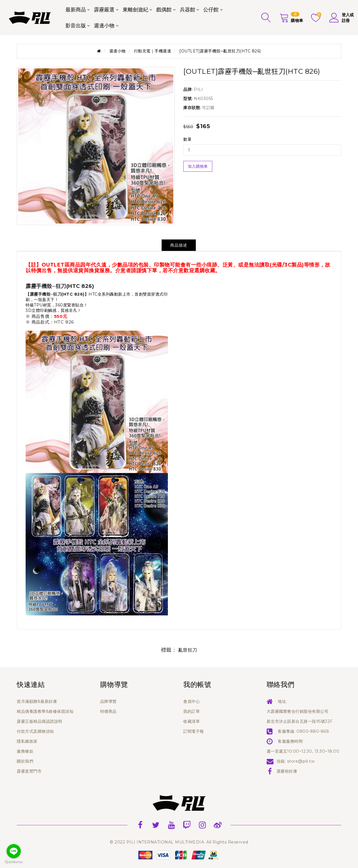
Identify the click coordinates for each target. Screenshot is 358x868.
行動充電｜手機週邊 (153, 51)
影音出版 (76, 26)
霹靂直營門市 (29, 771)
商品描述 (179, 245)
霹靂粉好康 (287, 771)
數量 (187, 139)
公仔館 (211, 10)
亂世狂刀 (188, 650)
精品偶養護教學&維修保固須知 (45, 711)
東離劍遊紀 (135, 10)
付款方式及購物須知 (35, 731)
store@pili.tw (301, 761)
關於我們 (25, 761)
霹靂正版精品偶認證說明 (40, 721)
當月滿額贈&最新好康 (37, 701)
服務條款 (25, 751)
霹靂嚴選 (104, 10)
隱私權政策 (27, 741)
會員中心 (192, 701)
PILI (198, 89)
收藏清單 (192, 721)
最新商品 (76, 10)
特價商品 (108, 711)
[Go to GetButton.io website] (14, 862)
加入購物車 (198, 166)
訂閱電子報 (194, 731)
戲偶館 (164, 10)
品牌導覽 (108, 701)
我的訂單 (192, 711)
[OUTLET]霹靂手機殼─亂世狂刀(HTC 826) (220, 51)
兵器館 (188, 10)
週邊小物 (104, 26)
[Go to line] (14, 851)
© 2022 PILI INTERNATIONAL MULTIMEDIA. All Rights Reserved (179, 842)
